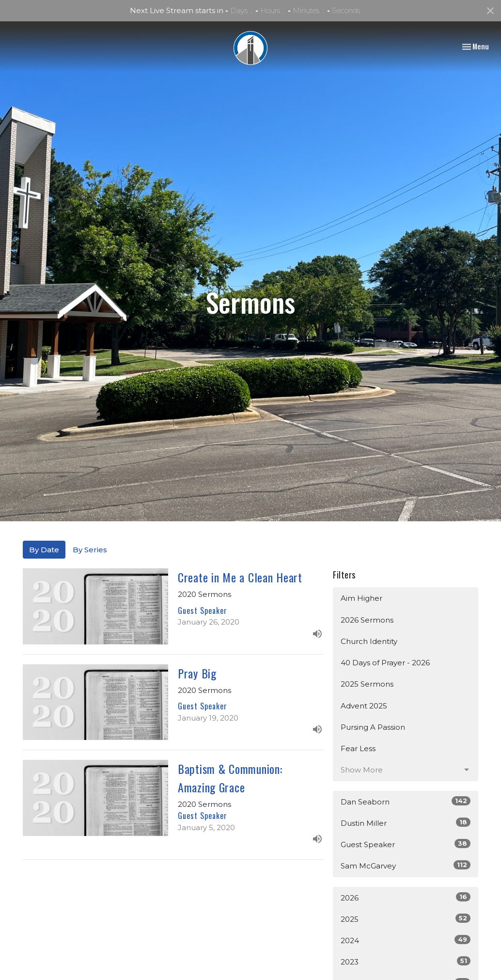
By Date (44, 550)
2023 (406, 961)
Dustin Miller (406, 823)
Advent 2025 (364, 706)
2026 (406, 897)
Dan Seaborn (406, 801)
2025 (406, 919)
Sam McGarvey (406, 865)
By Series (90, 550)
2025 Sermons (367, 684)
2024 (406, 940)
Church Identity (369, 641)
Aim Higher (361, 598)
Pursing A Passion (373, 727)
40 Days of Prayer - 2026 (385, 663)
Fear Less (358, 748)
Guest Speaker (406, 844)
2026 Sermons (367, 620)
